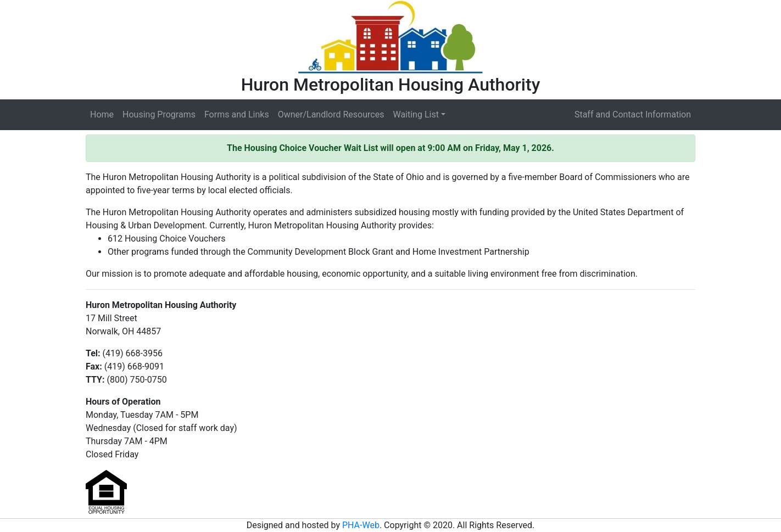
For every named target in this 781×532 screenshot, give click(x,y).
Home (102, 114)
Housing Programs (159, 114)
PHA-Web (361, 525)
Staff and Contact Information (633, 114)
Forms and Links (237, 114)
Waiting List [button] (415, 114)
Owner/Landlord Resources (331, 114)
